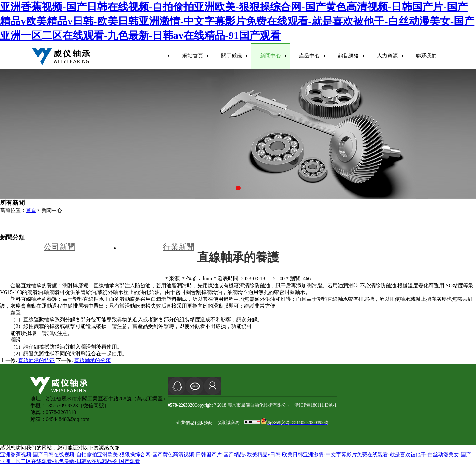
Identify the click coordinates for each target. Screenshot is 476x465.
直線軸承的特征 (36, 360)
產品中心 (309, 56)
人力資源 (387, 56)
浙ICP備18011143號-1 (316, 405)
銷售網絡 (348, 56)
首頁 (31, 210)
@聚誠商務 (228, 423)
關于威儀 (232, 56)
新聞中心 (270, 56)
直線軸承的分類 (93, 360)
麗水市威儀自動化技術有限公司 (259, 405)
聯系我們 (426, 56)
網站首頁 (193, 56)
